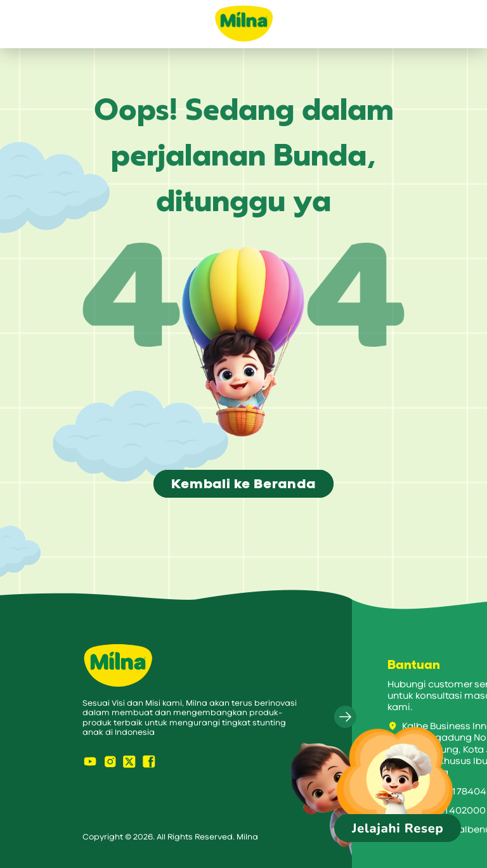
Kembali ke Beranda (243, 484)
